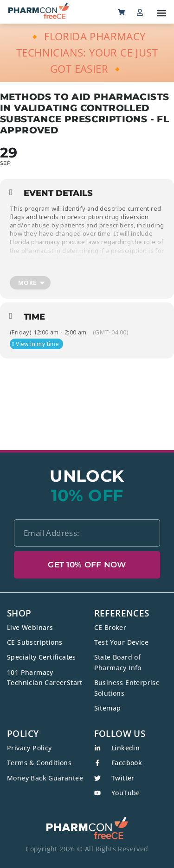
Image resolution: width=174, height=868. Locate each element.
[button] (161, 13)
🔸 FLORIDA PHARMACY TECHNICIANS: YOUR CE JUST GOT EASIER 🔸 (87, 52)
